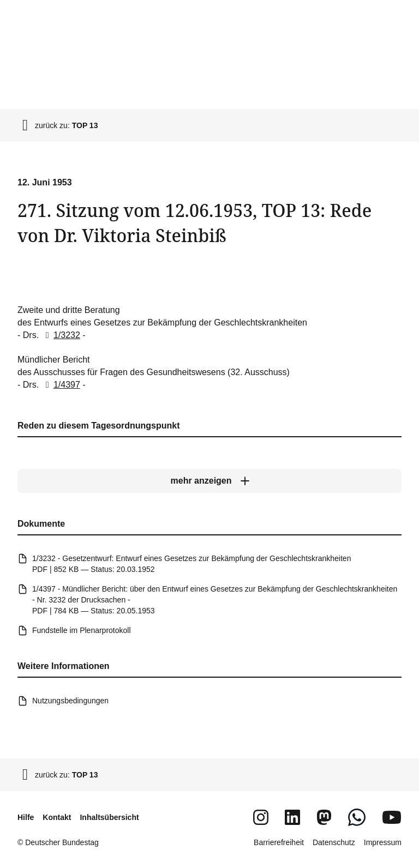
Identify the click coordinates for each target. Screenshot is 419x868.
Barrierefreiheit (279, 842)
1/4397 (61, 385)
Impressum (383, 842)
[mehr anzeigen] (209, 481)
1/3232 (61, 335)
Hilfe (26, 817)
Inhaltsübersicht (109, 817)
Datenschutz (334, 842)
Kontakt (57, 817)
